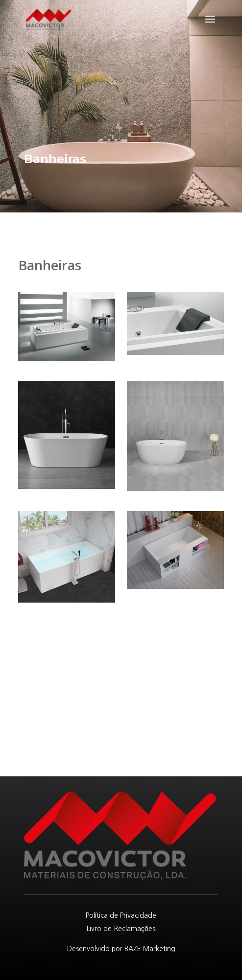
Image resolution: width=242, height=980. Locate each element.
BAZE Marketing (150, 949)
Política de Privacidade (121, 915)
